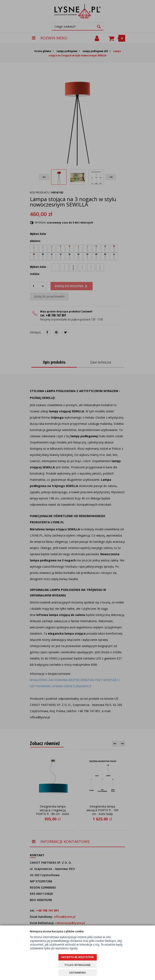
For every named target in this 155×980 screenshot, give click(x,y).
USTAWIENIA (78, 973)
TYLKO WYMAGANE (77, 965)
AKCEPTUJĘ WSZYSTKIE (77, 957)
